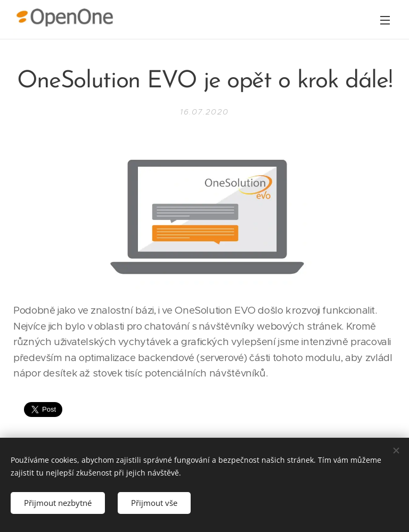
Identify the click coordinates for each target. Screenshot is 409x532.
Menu (385, 20)
